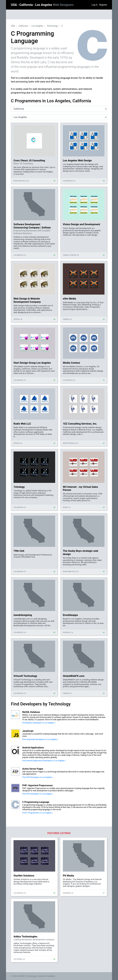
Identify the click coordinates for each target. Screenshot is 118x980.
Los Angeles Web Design (77, 160)
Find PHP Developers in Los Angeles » (38, 794)
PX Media (68, 876)
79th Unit (19, 551)
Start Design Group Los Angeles (32, 363)
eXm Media (69, 299)
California (26, 5)
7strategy (19, 487)
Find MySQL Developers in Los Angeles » (39, 723)
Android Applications (33, 748)
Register (103, 5)
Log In (94, 5)
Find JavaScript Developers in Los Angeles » (40, 739)
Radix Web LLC (22, 424)
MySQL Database (31, 712)
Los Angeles (54, 5)
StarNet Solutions (24, 876)
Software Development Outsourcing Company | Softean (32, 226)
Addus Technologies (25, 936)
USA (14, 5)
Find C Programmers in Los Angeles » (38, 813)
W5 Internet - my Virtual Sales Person (80, 488)
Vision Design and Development (81, 224)
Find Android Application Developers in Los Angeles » (44, 761)
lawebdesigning (23, 615)
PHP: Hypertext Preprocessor (38, 785)
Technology (52, 26)
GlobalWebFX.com (74, 676)
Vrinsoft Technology (25, 676)
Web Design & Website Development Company (27, 300)
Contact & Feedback (46, 976)
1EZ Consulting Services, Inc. (80, 424)
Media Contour (72, 363)
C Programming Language (36, 802)
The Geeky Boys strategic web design (81, 552)
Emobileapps (70, 615)
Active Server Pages (33, 769)
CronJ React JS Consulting (29, 160)
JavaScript (28, 731)
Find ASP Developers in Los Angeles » (38, 777)
